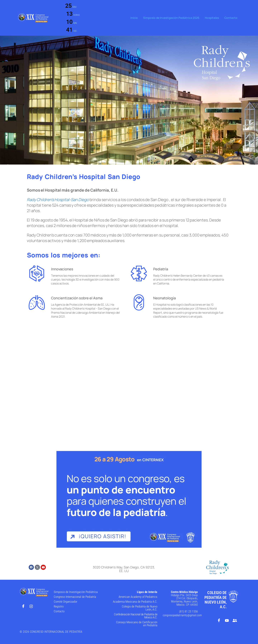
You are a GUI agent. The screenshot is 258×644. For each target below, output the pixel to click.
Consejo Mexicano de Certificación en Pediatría (137, 624)
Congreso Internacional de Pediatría (75, 597)
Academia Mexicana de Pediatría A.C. (135, 602)
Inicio (137, 18)
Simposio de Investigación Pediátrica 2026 (173, 18)
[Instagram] (31, 606)
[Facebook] (23, 606)
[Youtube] (227, 620)
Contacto (231, 18)
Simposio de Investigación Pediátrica (76, 592)
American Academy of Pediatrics (138, 597)
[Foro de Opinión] (235, 620)
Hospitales (213, 18)
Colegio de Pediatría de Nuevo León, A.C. (140, 608)
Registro (59, 606)
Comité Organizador (65, 602)
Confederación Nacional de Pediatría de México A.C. (136, 616)
